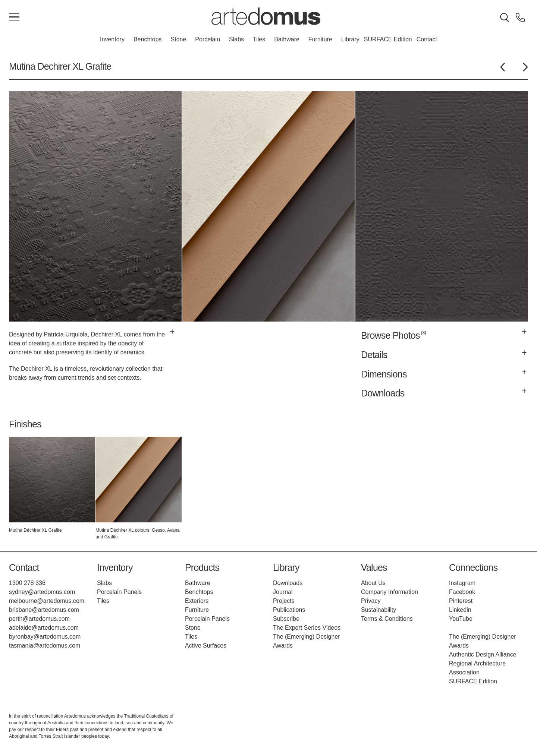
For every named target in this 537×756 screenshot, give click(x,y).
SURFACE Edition (388, 39)
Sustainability (379, 610)
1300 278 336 (27, 583)
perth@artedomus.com (39, 619)
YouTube (461, 619)
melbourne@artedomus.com (47, 601)
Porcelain (208, 39)
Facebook (462, 592)
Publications (289, 610)
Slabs (236, 39)
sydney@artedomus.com (42, 592)
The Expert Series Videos (307, 628)
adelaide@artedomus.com (44, 628)
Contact (427, 39)
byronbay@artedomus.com (45, 637)
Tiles (259, 39)
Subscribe (286, 619)
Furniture (320, 39)
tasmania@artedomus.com (45, 646)
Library (350, 39)
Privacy (371, 601)
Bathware (287, 39)
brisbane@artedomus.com (44, 610)
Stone (179, 39)
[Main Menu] (14, 18)
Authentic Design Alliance (483, 654)
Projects (284, 601)
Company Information (390, 592)
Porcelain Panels (119, 592)
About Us (373, 583)
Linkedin (460, 610)
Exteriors (197, 601)
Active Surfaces (206, 646)
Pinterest (461, 601)
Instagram (462, 583)
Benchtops (148, 39)
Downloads (288, 583)
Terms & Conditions (387, 619)
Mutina (22, 66)
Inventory (112, 39)
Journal (283, 592)
